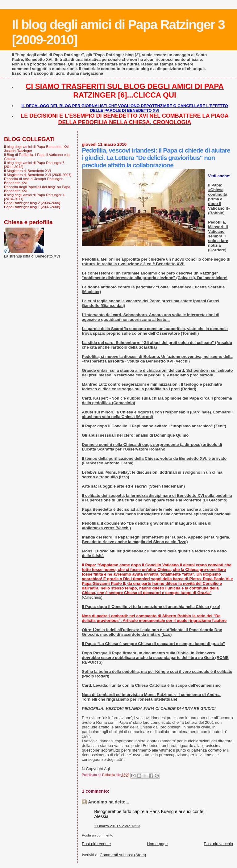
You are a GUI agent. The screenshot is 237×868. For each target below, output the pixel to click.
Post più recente (96, 844)
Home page (157, 844)
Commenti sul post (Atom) (123, 855)
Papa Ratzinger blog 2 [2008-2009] (32, 203)
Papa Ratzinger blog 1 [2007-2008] (32, 207)
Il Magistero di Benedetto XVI (27, 171)
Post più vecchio (218, 844)
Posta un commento (98, 835)
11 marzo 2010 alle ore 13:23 (117, 826)
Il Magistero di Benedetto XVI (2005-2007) (38, 175)
